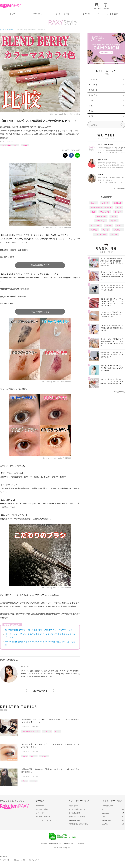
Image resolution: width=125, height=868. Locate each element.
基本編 (119, 207)
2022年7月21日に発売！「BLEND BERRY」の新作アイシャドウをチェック (39, 630)
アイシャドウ (47, 731)
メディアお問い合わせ (77, 809)
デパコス (94, 230)
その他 (91, 116)
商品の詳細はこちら (40, 265)
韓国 (93, 212)
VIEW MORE (120, 188)
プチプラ (114, 221)
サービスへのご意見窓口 (78, 817)
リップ (114, 216)
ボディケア (93, 95)
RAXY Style (37, 14)
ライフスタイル (100, 234)
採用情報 (81, 844)
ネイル (91, 106)
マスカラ (25, 145)
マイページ (40, 813)
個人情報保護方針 (55, 844)
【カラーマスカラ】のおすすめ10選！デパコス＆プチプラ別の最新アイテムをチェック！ (40, 636)
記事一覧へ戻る (40, 691)
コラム (91, 111)
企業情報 (44, 844)
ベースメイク (94, 85)
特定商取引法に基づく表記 (78, 824)
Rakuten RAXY (11, 6)
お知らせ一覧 (74, 806)
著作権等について (70, 844)
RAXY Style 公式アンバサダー (10, 145)
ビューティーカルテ (43, 817)
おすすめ (105, 203)
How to (25, 756)
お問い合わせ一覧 (19, 860)
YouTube (105, 824)
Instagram (105, 813)
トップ (12, 14)
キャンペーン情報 (62, 14)
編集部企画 (118, 203)
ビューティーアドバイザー (45, 820)
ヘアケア (92, 100)
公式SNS (87, 14)
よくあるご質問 (112, 14)
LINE (104, 817)
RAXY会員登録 (107, 806)
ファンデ (105, 230)
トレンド (33, 756)
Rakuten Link (107, 820)
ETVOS (57, 731)
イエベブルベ (44, 756)
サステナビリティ (34, 860)
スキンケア (93, 79)
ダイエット (118, 230)
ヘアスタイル (100, 221)
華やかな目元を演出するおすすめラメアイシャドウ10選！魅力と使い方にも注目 (40, 643)
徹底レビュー (101, 216)
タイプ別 (114, 234)
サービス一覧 (4, 860)
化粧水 (119, 225)
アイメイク (10, 142)
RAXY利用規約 (74, 820)
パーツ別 (33, 781)
